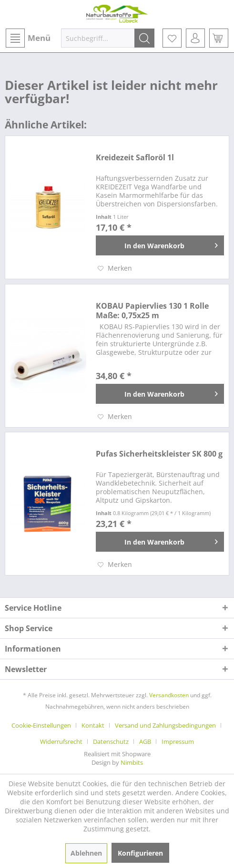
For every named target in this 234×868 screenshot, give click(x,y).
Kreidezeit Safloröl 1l (135, 158)
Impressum (178, 741)
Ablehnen (86, 853)
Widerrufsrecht (61, 741)
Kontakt (93, 725)
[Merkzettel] (172, 38)
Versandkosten (169, 695)
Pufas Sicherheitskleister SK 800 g (159, 454)
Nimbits (132, 762)
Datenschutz (111, 741)
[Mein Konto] (195, 38)
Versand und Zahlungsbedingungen (165, 725)
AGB (145, 741)
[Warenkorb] (219, 38)
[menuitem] (28, 38)
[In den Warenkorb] (160, 245)
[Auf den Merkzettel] (115, 268)
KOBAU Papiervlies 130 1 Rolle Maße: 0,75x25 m (152, 311)
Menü (28, 38)
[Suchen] (144, 38)
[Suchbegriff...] (108, 38)
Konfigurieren (140, 853)
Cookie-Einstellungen (41, 725)
